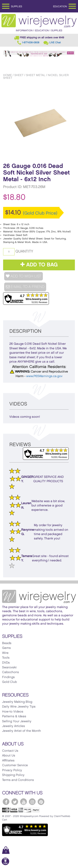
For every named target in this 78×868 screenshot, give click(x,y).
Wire (5, 653)
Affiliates (8, 761)
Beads (7, 643)
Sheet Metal (36, 75)
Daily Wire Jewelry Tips (19, 707)
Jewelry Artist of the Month (22, 731)
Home (7, 75)
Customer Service (15, 765)
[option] (39, 120)
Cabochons (11, 672)
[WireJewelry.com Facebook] (6, 802)
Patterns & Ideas (14, 716)
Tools (6, 658)
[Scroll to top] (5, 864)
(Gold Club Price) (40, 213)
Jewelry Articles (14, 726)
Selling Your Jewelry (17, 721)
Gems (6, 648)
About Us (9, 756)
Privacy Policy (12, 770)
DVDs (6, 663)
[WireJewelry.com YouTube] (24, 802)
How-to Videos (13, 712)
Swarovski (9, 668)
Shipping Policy (13, 775)
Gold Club (9, 682)
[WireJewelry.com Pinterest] (41, 802)
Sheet (19, 75)
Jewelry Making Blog (17, 702)
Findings (8, 677)
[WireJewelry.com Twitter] (15, 802)
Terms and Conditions (18, 780)
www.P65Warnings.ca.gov (44, 376)
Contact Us (10, 751)
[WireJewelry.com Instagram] (32, 802)
